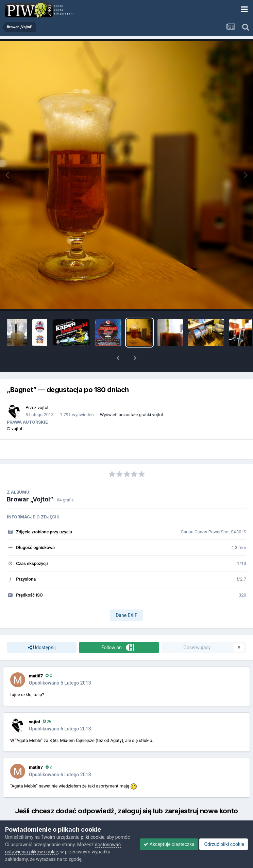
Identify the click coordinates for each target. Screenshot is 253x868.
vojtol (43, 408)
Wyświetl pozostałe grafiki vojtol (131, 415)
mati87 (36, 676)
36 (47, 721)
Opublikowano (60, 683)
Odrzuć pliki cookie (224, 844)
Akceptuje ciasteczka (169, 844)
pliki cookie (92, 837)
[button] (118, 358)
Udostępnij (42, 648)
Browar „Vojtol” (30, 499)
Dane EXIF (126, 615)
